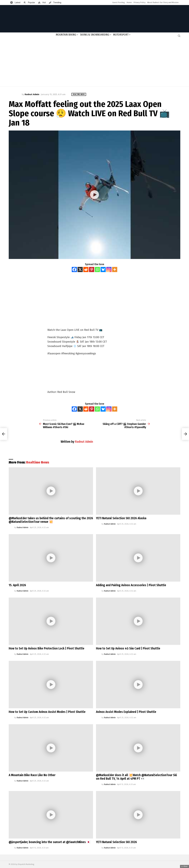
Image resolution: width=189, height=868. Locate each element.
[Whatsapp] (97, 269)
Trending (57, 3)
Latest (17, 3)
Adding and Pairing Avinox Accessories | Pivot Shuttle (131, 585)
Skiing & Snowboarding (95, 35)
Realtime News (38, 462)
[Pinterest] (92, 269)
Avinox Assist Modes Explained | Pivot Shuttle (126, 712)
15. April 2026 (17, 585)
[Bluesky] (103, 269)
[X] (80, 269)
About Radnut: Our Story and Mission (163, 2)
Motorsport (121, 35)
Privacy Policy (139, 2)
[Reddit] (86, 269)
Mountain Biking (66, 35)
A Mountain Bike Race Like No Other (32, 775)
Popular (31, 3)
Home (129, 2)
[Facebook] (74, 269)
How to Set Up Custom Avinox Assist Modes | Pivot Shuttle (47, 712)
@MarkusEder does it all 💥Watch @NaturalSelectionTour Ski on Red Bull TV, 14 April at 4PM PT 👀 (136, 777)
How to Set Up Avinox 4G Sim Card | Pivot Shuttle (128, 648)
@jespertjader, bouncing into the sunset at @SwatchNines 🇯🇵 (50, 842)
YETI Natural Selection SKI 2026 (116, 842)
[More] (115, 269)
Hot (44, 3)
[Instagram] (109, 269)
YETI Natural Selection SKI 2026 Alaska (121, 518)
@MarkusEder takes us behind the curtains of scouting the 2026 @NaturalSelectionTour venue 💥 (51, 520)
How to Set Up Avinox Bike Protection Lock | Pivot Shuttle (47, 648)
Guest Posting (119, 2)
